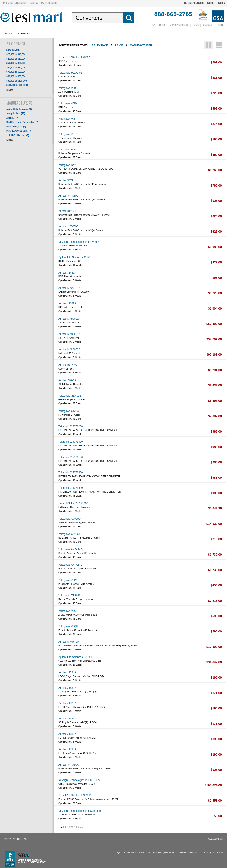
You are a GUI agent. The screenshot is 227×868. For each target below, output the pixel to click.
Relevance (100, 45)
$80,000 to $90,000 (16, 76)
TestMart (9, 33)
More (10, 90)
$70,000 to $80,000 (16, 72)
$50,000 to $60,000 (16, 63)
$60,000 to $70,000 (16, 68)
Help (221, 25)
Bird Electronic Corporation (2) (22, 122)
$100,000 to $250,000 (17, 85)
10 (81, 827)
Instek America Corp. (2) (19, 131)
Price (119, 45)
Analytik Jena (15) (16, 113)
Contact (23, 839)
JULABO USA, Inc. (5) (18, 135)
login (196, 25)
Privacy (10, 839)
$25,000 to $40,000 (16, 54)
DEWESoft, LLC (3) (16, 127)
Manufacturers (179, 25)
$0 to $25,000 (13, 50)
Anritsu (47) (13, 118)
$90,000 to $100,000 (17, 81)
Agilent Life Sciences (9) (19, 109)
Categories (159, 25)
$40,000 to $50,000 (16, 59)
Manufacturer (141, 45)
